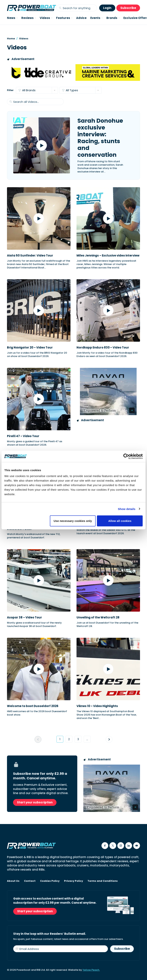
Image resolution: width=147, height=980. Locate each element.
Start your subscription (35, 802)
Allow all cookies (120, 521)
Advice (81, 18)
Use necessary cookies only (73, 521)
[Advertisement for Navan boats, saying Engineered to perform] (108, 391)
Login (107, 8)
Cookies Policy (50, 881)
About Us (13, 881)
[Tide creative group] (73, 73)
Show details (127, 509)
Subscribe (128, 8)
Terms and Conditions (103, 881)
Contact (30, 881)
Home (11, 39)
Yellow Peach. (91, 970)
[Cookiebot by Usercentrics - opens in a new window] (126, 456)
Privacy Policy (73, 881)
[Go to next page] (109, 739)
